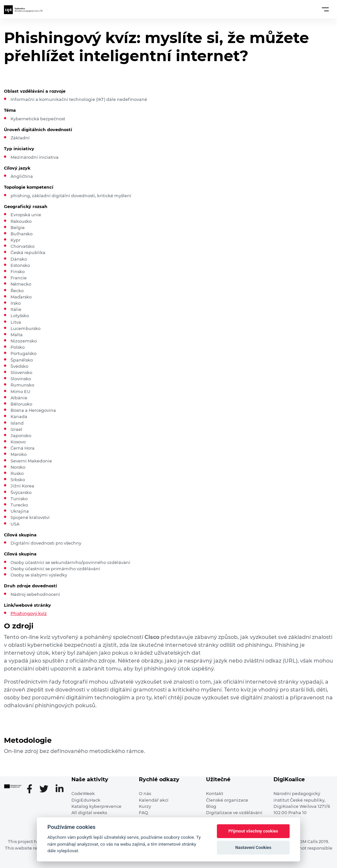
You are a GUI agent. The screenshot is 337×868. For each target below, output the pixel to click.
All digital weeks (89, 813)
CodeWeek (83, 794)
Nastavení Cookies (253, 847)
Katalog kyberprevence (96, 806)
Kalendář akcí (154, 800)
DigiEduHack (86, 800)
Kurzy (145, 806)
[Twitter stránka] (47, 789)
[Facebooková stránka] (32, 789)
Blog (211, 806)
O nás (145, 794)
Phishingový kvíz (29, 613)
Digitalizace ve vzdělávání (234, 813)
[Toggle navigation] (325, 9)
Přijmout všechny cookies (253, 831)
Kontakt (215, 794)
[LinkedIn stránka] (60, 789)
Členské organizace (227, 800)
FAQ (143, 813)
